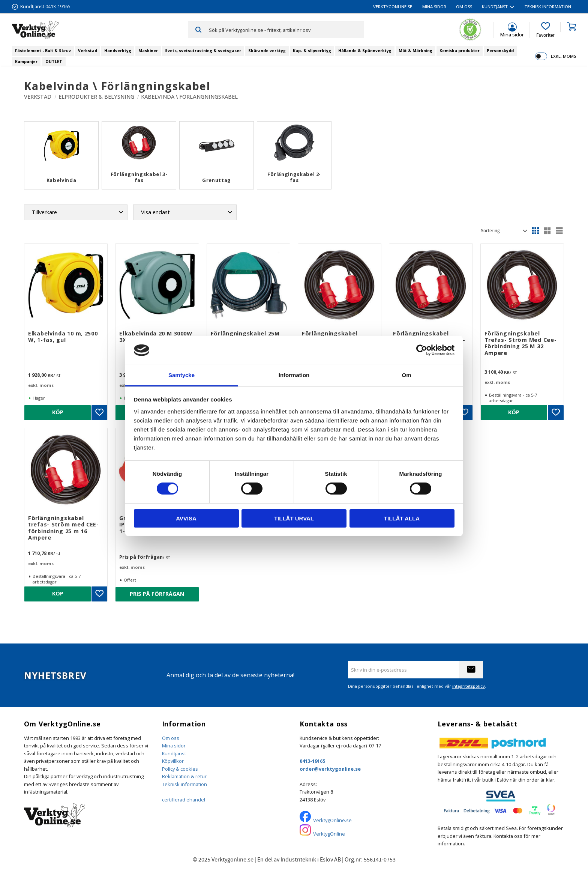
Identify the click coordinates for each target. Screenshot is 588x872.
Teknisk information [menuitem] (548, 7)
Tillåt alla (402, 518)
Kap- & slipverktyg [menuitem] (312, 51)
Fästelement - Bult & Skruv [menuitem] (43, 51)
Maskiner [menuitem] (148, 51)
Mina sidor (174, 746)
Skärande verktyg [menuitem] (267, 51)
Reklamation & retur (184, 776)
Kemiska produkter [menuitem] (460, 51)
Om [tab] (406, 375)
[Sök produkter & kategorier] (286, 30)
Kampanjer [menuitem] (26, 62)
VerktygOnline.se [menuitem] (393, 7)
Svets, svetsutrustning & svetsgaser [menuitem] (203, 51)
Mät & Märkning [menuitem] (415, 51)
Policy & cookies (180, 769)
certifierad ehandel (184, 800)
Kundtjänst (174, 753)
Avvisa (186, 518)
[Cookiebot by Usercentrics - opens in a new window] (422, 350)
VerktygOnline (329, 834)
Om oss (171, 738)
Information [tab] (294, 375)
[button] (545, 30)
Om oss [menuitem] (464, 7)
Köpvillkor (173, 761)
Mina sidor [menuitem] (434, 7)
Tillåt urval (294, 518)
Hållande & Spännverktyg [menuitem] (365, 51)
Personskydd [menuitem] (500, 51)
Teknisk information (184, 784)
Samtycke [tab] (181, 375)
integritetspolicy (469, 686)
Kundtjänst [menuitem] (495, 7)
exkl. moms (563, 56)
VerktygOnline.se (332, 820)
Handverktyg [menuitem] (118, 51)
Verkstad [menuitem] (88, 51)
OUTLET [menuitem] (54, 62)
